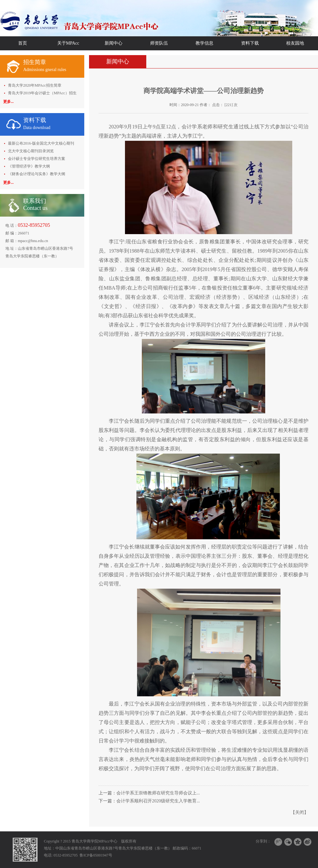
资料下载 (250, 43)
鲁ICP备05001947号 (96, 855)
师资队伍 (159, 43)
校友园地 (295, 43)
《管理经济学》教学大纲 (29, 166)
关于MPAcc (68, 43)
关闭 (300, 812)
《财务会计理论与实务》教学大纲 (37, 174)
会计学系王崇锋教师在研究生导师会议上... (158, 793)
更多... (8, 102)
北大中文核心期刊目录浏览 (31, 151)
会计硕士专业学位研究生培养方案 (37, 159)
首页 (23, 43)
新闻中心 (114, 43)
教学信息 (204, 43)
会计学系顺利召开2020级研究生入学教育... (158, 801)
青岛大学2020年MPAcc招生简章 (35, 85)
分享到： (263, 841)
